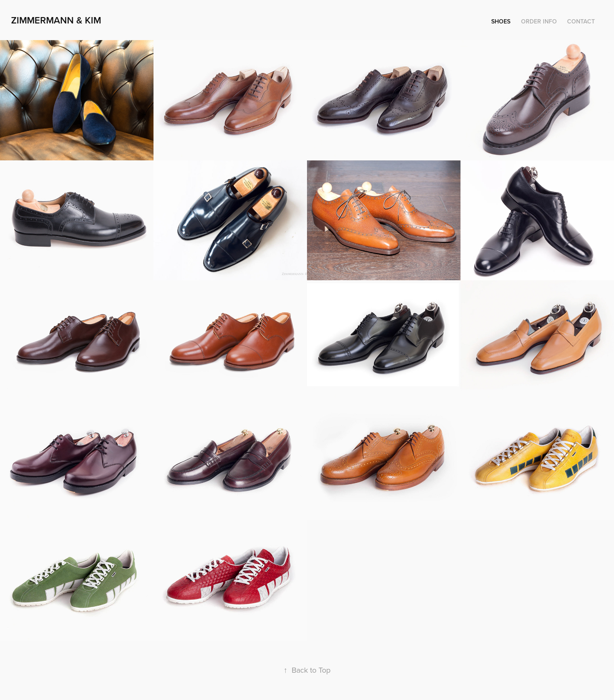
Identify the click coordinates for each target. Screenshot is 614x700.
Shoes (501, 21)
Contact (581, 21)
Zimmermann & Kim (56, 20)
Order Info (539, 21)
